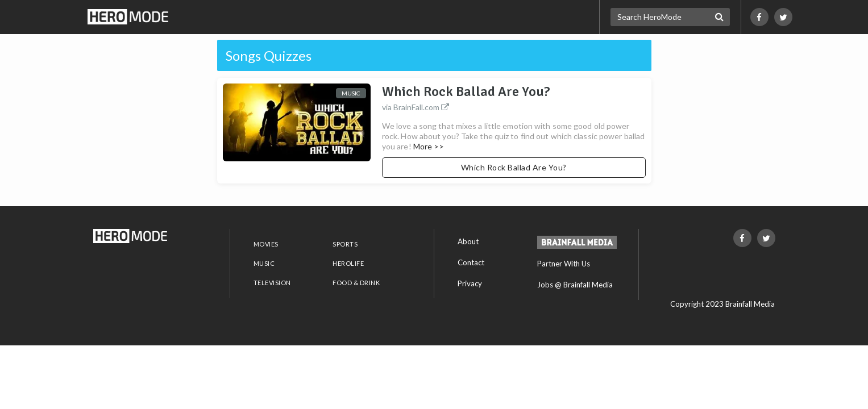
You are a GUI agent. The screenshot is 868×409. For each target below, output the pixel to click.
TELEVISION (272, 283)
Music (351, 93)
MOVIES (266, 244)
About (468, 241)
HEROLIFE (348, 263)
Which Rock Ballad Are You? (514, 99)
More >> (429, 146)
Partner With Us (564, 264)
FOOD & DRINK (356, 283)
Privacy (470, 283)
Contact (471, 262)
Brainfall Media (750, 304)
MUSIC (264, 263)
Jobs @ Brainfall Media (575, 285)
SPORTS (345, 244)
